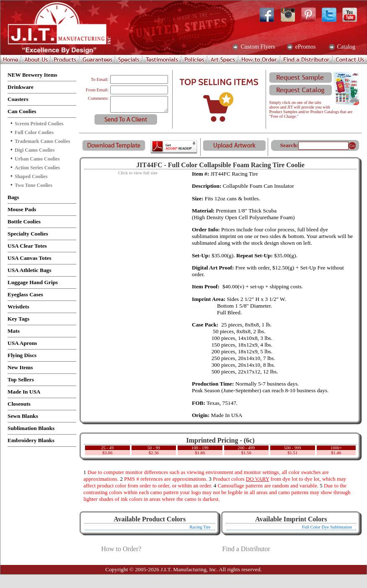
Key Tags (18, 319)
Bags (13, 197)
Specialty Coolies (28, 234)
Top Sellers (21, 379)
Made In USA (24, 392)
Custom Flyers (257, 47)
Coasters (18, 99)
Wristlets (18, 307)
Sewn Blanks (23, 416)
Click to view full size (138, 173)
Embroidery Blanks (31, 440)
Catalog (345, 47)
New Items (20, 367)
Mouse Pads (22, 209)
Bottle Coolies (24, 221)
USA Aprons (22, 343)
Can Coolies (22, 111)
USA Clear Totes (27, 246)
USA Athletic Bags (29, 270)
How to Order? (121, 549)
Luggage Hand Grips (33, 282)
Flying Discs (22, 355)
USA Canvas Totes (29, 258)
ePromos (305, 47)
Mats (14, 331)
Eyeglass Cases (25, 294)
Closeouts (19, 404)
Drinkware (21, 87)
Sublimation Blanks (31, 428)
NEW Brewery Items (32, 75)
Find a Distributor (246, 549)
